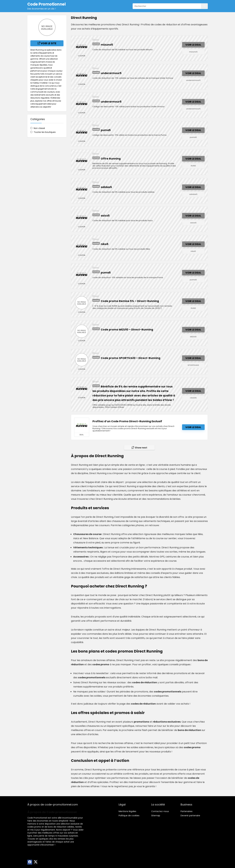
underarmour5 (111, 73)
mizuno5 (107, 45)
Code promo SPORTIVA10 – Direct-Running (131, 358)
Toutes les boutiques (45, 132)
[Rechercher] (204, 6)
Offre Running (111, 159)
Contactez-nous (160, 811)
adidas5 (106, 187)
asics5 (105, 216)
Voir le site (47, 43)
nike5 (105, 244)
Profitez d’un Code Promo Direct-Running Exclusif (127, 421)
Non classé (39, 128)
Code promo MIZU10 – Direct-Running (127, 330)
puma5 (106, 130)
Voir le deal (193, 45)
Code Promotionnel (37, 818)
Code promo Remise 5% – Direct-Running (130, 301)
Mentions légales (127, 811)
